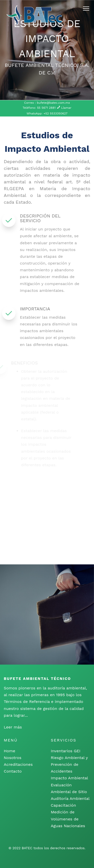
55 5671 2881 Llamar (54, 108)
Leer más (13, 727)
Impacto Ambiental (70, 778)
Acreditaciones (18, 764)
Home (10, 751)
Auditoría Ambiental (70, 798)
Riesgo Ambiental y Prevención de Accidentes (69, 764)
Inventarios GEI (66, 751)
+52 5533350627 (55, 113)
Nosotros (13, 758)
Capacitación (64, 805)
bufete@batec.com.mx (53, 103)
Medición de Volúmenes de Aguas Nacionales (68, 819)
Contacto (13, 771)
